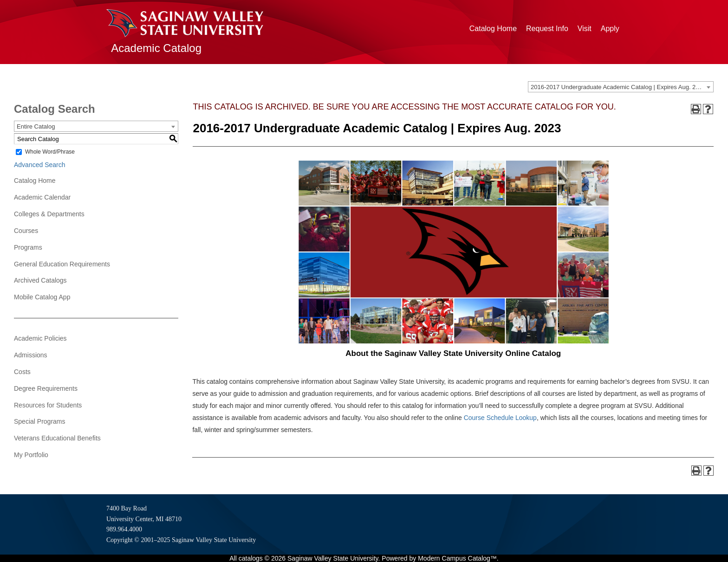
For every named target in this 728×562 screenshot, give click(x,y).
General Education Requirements (62, 264)
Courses (26, 231)
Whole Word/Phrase (50, 152)
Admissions (31, 355)
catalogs (251, 558)
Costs (22, 372)
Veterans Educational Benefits (57, 438)
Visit (585, 29)
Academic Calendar (42, 197)
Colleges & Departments (49, 214)
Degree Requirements (46, 388)
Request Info (547, 29)
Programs (28, 247)
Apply (610, 29)
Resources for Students (48, 405)
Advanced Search (40, 165)
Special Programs (40, 421)
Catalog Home (493, 29)
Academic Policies (40, 338)
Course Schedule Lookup (500, 418)
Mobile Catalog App (42, 297)
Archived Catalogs (40, 280)
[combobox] (621, 87)
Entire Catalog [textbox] (36, 126)
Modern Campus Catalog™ (457, 558)
